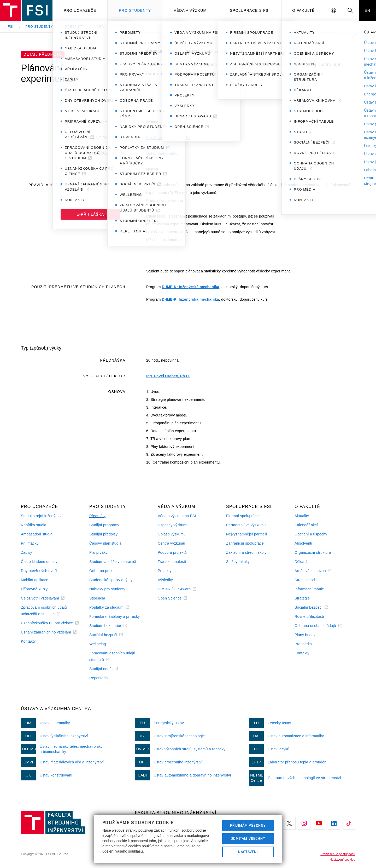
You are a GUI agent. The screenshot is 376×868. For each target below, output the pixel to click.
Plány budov (305, 635)
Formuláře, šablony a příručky (114, 616)
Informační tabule (309, 589)
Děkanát (302, 562)
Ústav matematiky (162, 153)
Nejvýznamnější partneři (247, 534)
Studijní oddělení (104, 669)
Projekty (165, 571)
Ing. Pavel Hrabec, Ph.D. (168, 138)
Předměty (75, 27)
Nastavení (248, 852)
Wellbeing (98, 644)
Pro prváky (98, 552)
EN (367, 10)
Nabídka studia (34, 525)
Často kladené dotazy (39, 562)
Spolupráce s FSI (250, 10)
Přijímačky (30, 543)
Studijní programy (104, 525)
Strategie (302, 598)
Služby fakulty (238, 562)
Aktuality (302, 516)
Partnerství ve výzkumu (246, 525)
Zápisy (27, 552)
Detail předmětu (113, 27)
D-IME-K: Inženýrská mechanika (191, 287)
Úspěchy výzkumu (173, 525)
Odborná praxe (102, 571)
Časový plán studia (105, 543)
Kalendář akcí (306, 525)
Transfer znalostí (172, 562)
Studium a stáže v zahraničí (113, 562)
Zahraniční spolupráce (245, 543)
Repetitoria (99, 678)
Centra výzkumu (171, 543)
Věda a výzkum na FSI (177, 516)
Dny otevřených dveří (39, 571)
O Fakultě (303, 10)
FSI (11, 27)
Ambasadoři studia (37, 534)
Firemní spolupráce (242, 516)
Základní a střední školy (246, 552)
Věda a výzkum (190, 10)
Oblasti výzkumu (172, 534)
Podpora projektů (172, 552)
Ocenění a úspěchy (311, 534)
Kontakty (28, 641)
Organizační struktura (313, 552)
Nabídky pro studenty (107, 589)
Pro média (303, 644)
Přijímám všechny (248, 825)
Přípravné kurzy (34, 589)
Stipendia (97, 598)
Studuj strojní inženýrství (42, 516)
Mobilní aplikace (35, 580)
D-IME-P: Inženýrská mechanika (190, 299)
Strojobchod (305, 580)
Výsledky (165, 580)
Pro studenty (135, 10)
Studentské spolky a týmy (111, 580)
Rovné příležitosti (309, 616)
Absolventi (303, 543)
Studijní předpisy (103, 534)
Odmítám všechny (248, 838)
